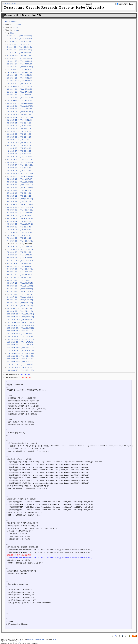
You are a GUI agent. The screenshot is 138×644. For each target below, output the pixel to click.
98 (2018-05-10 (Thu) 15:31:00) (20, 308)
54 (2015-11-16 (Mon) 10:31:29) (20, 185)
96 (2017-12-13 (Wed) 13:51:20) (20, 303)
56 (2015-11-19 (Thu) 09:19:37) (20, 190)
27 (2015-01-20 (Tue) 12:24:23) (20, 109)
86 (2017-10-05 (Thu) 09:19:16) (20, 275)
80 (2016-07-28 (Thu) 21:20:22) (20, 258)
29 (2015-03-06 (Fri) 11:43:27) (19, 114)
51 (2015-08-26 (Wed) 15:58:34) (20, 176)
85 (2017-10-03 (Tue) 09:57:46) (20, 272)
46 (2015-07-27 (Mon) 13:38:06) (20, 162)
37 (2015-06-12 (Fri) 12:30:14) (19, 137)
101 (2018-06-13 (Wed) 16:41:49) (21, 317)
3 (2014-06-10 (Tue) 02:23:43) (19, 41)
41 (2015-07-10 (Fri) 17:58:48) (19, 148)
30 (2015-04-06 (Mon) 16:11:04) (20, 117)
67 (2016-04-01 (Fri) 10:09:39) (19, 221)
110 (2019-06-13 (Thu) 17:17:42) (20, 342)
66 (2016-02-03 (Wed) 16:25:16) (20, 218)
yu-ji (21, 641)
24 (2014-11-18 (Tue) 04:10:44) (20, 100)
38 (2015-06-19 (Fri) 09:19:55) (19, 140)
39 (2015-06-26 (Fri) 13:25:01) (19, 143)
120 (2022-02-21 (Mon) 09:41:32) (21, 370)
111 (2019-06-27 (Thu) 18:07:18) (20, 345)
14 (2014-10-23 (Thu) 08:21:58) (20, 72)
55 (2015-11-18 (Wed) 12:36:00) (20, 188)
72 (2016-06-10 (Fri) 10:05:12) (19, 235)
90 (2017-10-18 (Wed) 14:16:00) (20, 286)
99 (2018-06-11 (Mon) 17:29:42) (20, 311)
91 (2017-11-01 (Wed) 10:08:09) (20, 289)
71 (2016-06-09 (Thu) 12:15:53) (20, 233)
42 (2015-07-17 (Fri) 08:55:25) (19, 151)
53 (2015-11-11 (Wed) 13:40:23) (20, 182)
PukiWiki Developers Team (36, 639)
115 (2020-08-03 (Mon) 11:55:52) (21, 356)
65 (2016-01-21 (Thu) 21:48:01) (20, 216)
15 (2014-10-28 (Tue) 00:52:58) (20, 75)
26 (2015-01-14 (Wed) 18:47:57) (20, 106)
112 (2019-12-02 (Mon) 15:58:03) (21, 348)
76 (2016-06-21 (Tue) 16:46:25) (20, 247)
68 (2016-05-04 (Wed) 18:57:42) (20, 224)
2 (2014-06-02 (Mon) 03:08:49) (20, 39)
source (15, 27)
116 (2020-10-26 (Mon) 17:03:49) (21, 359)
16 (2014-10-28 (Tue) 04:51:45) (20, 78)
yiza (20, 642)
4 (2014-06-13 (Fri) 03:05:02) (19, 44)
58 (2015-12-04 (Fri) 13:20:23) (19, 196)
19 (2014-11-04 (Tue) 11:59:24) (20, 86)
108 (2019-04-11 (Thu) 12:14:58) (20, 337)
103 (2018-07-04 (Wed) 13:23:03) (21, 322)
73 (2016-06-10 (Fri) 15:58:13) (19, 238)
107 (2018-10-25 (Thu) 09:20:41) (20, 334)
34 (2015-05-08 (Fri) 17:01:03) (19, 129)
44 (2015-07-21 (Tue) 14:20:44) (20, 157)
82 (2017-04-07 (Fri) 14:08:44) (19, 263)
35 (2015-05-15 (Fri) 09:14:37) (19, 131)
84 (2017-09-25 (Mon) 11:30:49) (20, 269)
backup (16, 30)
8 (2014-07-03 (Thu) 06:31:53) (19, 55)
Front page (6, 3)
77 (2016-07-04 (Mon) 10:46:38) (20, 249)
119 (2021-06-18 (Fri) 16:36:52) (20, 367)
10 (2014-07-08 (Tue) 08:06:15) (20, 61)
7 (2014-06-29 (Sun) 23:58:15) (19, 53)
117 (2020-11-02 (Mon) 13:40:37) (21, 362)
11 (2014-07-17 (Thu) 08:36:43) (20, 64)
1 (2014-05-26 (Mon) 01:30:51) (20, 36)
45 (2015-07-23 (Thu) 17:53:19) (20, 159)
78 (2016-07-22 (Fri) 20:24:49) (19, 252)
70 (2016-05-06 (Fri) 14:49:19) (19, 230)
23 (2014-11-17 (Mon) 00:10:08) (20, 98)
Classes (13, 33)
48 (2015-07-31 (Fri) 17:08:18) (19, 168)
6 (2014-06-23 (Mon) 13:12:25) (20, 50)
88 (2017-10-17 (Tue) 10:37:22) (20, 280)
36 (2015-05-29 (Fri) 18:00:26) (19, 134)
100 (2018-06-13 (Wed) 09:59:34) (21, 314)
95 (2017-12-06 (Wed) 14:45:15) (20, 300)
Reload (14, 3)
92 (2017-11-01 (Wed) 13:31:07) (20, 292)
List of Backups (11, 22)
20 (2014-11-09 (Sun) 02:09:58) (20, 89)
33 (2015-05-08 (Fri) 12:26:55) (19, 126)
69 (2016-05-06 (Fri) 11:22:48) (19, 227)
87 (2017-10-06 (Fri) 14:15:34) (19, 277)
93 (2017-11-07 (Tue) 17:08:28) (20, 294)
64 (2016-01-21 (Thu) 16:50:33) (20, 213)
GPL (54, 639)
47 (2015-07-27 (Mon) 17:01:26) (20, 165)
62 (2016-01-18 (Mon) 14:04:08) (20, 207)
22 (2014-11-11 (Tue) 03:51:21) (20, 95)
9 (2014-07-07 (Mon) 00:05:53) (20, 58)
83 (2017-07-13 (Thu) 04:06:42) (20, 266)
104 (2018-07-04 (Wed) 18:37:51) (21, 325)
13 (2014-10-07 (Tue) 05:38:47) (20, 70)
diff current (17, 25)
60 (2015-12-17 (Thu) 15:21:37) (20, 202)
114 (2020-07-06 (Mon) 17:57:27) (21, 353)
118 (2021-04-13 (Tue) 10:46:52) (20, 365)
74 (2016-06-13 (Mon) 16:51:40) (20, 241)
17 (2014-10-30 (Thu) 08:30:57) (20, 81)
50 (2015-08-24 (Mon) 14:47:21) (20, 174)
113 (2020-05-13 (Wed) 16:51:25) (21, 351)
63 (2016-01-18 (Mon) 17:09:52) (20, 210)
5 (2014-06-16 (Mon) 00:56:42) (20, 47)
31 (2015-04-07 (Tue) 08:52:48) (20, 120)
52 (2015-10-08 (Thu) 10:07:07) (20, 179)
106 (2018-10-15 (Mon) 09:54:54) (21, 331)
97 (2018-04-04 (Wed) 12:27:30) (20, 306)
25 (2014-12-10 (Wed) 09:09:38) (20, 103)
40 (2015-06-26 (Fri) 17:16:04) (19, 145)
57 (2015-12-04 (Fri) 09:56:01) (19, 193)
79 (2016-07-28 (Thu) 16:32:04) (20, 255)
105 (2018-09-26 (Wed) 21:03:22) (21, 328)
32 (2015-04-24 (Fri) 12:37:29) (19, 123)
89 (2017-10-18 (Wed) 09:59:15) (20, 283)
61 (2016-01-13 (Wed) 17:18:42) (20, 204)
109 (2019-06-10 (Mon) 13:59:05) (21, 339)
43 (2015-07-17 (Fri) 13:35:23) (19, 154)
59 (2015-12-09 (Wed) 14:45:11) (20, 199)
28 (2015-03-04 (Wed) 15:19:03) (20, 112)
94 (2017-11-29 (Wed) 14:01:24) (20, 297)
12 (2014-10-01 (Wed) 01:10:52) (20, 67)
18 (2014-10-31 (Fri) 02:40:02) (19, 84)
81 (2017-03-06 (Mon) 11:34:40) (20, 261)
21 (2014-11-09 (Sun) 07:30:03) (20, 92)
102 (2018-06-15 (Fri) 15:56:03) (20, 320)
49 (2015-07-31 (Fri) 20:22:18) (19, 171)
